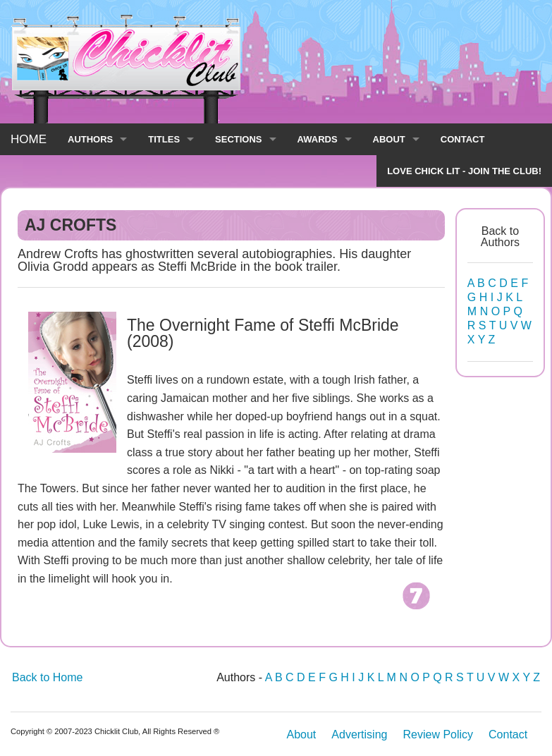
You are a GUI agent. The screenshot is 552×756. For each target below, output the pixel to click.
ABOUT (389, 139)
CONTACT (463, 139)
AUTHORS (90, 139)
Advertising (359, 734)
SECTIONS (238, 139)
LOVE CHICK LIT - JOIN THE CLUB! (464, 171)
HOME (29, 139)
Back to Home (47, 677)
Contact (508, 734)
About (302, 734)
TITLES (164, 139)
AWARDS (318, 139)
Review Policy (438, 734)
